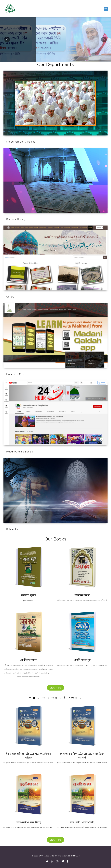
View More (56, 688)
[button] (106, 9)
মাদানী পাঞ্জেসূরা (82, 660)
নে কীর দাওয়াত (28, 660)
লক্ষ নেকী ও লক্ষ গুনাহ (28, 822)
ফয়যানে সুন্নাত (28, 595)
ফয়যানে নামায (82, 595)
